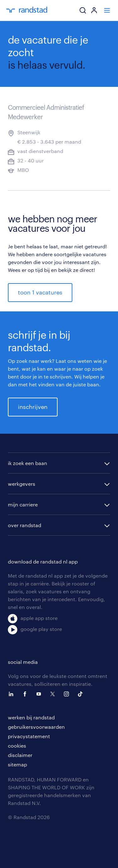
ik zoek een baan (28, 463)
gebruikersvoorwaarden (36, 727)
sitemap (17, 764)
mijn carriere (23, 504)
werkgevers (22, 484)
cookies (17, 746)
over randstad (25, 525)
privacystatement (29, 736)
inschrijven (33, 407)
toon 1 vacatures (40, 292)
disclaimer (20, 755)
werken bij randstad (31, 717)
